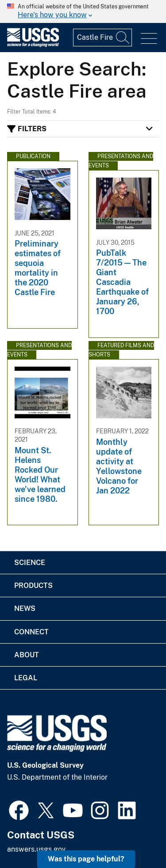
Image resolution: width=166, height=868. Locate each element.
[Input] (102, 38)
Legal (26, 678)
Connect (31, 632)
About (27, 655)
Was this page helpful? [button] (86, 859)
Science (30, 563)
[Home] (33, 45)
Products (33, 586)
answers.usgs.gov (36, 849)
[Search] (123, 38)
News (25, 608)
